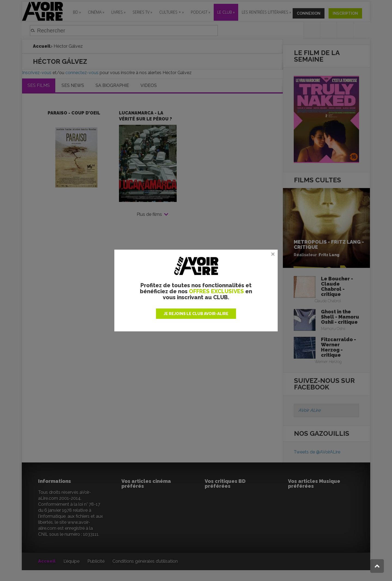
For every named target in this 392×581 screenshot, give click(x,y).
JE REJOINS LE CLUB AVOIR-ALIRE (196, 314)
